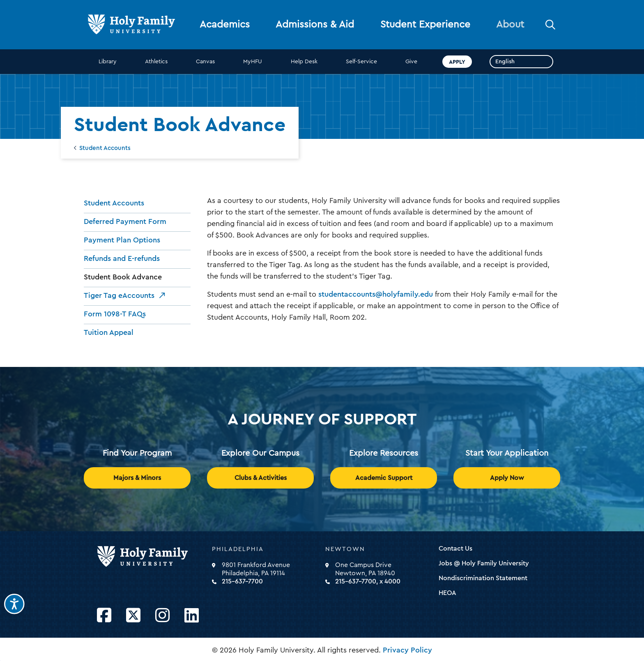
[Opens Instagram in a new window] (162, 616)
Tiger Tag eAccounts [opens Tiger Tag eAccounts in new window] (119, 295)
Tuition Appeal (109, 332)
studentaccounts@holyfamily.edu (376, 294)
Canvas (205, 62)
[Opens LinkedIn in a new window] (192, 616)
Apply (457, 62)
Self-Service (361, 62)
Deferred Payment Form (125, 221)
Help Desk (304, 62)
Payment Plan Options (122, 240)
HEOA (447, 593)
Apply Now (507, 478)
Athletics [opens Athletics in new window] (156, 62)
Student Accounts (105, 148)
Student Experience (425, 25)
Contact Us (455, 549)
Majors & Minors (137, 478)
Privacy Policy (407, 650)
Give (411, 62)
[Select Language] (521, 62)
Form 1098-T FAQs (115, 314)
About (510, 25)
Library (108, 62)
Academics (225, 25)
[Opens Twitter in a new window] (133, 616)
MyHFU (253, 62)
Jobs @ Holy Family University (484, 563)
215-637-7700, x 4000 (368, 581)
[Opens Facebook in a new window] (104, 616)
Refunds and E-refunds (122, 258)
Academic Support (384, 478)
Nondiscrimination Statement (483, 578)
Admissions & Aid (315, 25)
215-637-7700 (242, 581)
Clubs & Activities (261, 478)
